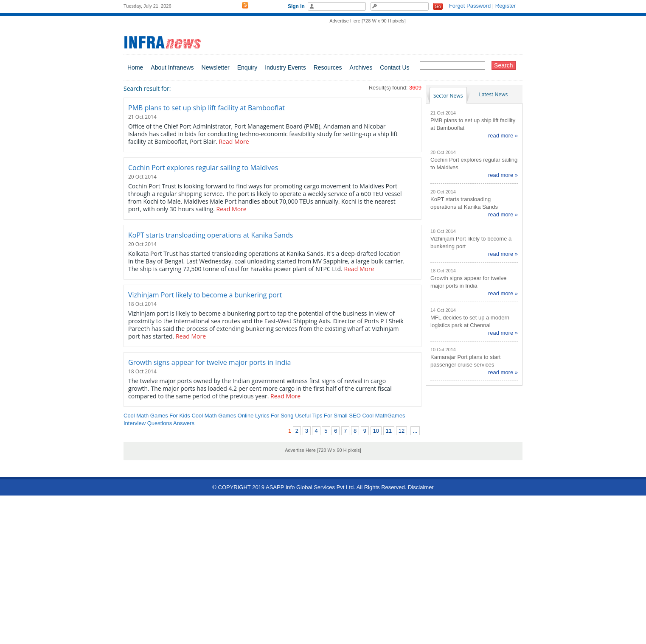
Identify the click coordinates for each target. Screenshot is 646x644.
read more (501, 136)
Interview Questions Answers (159, 423)
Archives (361, 67)
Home (135, 67)
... (415, 431)
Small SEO (347, 416)
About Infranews (172, 67)
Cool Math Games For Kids (157, 416)
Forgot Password (470, 6)
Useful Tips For (313, 416)
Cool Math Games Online (222, 416)
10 (376, 431)
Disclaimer (421, 487)
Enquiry (247, 67)
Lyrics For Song (274, 416)
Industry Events (285, 67)
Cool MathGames (383, 416)
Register (506, 6)
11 (389, 431)
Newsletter (216, 67)
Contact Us (395, 67)
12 (402, 431)
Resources (328, 67)
